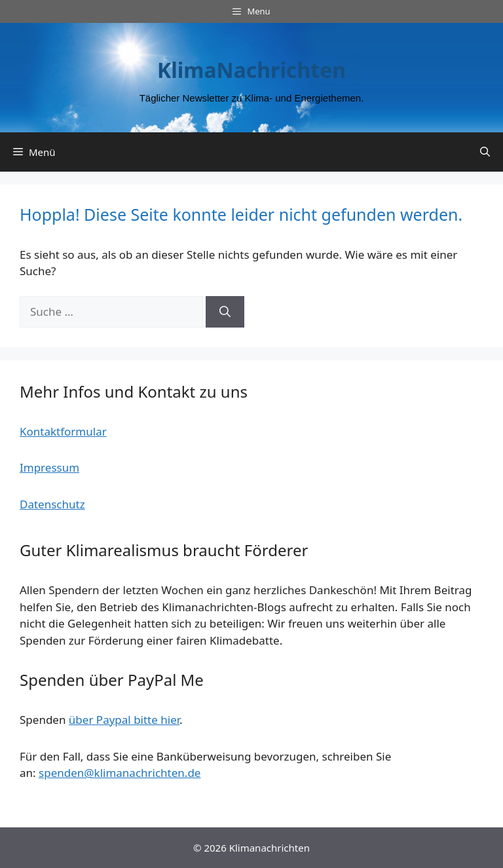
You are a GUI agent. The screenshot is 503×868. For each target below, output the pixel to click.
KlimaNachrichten (251, 70)
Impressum (49, 467)
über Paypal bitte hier (124, 720)
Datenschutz (52, 504)
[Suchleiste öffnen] (485, 152)
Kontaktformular (63, 431)
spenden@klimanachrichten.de (120, 773)
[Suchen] (225, 312)
